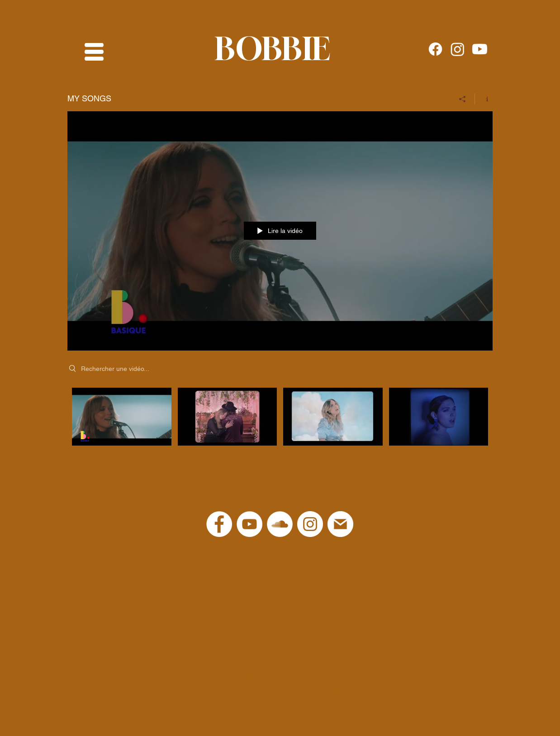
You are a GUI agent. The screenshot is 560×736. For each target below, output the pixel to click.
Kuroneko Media (307, 689)
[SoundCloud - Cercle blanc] (280, 524)
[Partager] (463, 99)
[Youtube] (480, 49)
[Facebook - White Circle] (219, 524)
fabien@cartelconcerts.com (300, 676)
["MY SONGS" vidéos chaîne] (280, 419)
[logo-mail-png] (340, 524)
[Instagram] (458, 49)
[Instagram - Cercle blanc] (310, 524)
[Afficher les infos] (484, 99)
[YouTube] (249, 524)
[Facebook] (435, 49)
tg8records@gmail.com (309, 663)
